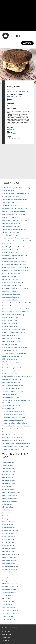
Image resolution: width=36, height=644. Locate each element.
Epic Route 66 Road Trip (10, 259)
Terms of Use (6, 637)
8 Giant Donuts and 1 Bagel (11, 197)
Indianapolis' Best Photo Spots (11, 285)
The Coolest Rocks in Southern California (15, 423)
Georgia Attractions (8, 489)
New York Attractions (9, 563)
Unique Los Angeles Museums (11, 432)
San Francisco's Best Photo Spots (13, 386)
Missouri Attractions (8, 542)
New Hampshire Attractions (11, 554)
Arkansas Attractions (9, 472)
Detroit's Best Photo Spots (10, 253)
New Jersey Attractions (9, 557)
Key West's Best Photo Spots (11, 294)
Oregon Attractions (8, 578)
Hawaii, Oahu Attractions (10, 501)
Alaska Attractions (8, 466)
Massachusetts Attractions (10, 531)
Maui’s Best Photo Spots (10, 321)
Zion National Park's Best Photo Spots (14, 450)
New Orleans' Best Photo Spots (12, 338)
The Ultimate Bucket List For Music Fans (14, 429)
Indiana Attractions (8, 510)
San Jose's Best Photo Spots (11, 389)
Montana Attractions (8, 545)
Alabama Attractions (8, 463)
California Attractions (9, 475)
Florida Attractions (8, 486)
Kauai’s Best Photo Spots (10, 291)
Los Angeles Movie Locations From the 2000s (16, 309)
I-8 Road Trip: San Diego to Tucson (13, 282)
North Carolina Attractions (10, 566)
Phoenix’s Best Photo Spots (11, 362)
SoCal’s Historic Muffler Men (11, 408)
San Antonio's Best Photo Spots (12, 380)
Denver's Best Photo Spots (10, 250)
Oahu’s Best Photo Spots (10, 344)
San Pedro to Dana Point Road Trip (13, 392)
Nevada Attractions (8, 551)
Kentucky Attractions (8, 519)
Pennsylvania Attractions (10, 581)
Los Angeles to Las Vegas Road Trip (13, 315)
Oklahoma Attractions (9, 575)
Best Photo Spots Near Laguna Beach (14, 211)
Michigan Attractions (8, 534)
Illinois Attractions (8, 507)
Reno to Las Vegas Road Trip (11, 371)
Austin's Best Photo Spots (10, 206)
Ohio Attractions (7, 572)
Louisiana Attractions (9, 522)
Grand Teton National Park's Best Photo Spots (16, 268)
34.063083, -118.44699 (14, 96)
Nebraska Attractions (9, 548)
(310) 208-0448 (12, 134)
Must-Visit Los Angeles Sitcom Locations (14, 330)
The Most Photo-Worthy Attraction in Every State (17, 426)
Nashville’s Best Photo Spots (11, 335)
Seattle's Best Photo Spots (10, 394)
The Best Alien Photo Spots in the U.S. (14, 411)
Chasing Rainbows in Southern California (15, 229)
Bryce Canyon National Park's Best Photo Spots (17, 220)
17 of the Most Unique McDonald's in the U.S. (16, 194)
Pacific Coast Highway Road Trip (12, 356)
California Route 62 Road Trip (11, 223)
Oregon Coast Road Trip (10, 350)
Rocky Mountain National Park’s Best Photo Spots (17, 377)
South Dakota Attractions (10, 590)
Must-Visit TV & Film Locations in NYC (14, 332)
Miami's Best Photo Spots (10, 327)
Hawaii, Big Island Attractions (11, 492)
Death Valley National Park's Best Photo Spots (16, 247)
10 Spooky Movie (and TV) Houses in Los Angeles (17, 188)
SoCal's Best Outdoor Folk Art (11, 405)
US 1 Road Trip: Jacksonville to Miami (14, 435)
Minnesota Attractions (9, 537)
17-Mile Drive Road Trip (9, 191)
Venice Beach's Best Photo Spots (12, 438)
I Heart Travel (6, 631)
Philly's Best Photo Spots (10, 359)
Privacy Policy (7, 634)
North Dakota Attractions (10, 569)
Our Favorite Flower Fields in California (14, 353)
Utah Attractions (7, 599)
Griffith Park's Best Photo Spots (12, 273)
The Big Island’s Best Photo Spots (13, 420)
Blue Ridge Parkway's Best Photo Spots (14, 214)
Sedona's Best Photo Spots (11, 397)
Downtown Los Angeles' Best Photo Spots (15, 256)
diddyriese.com (12, 129)
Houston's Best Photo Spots (11, 279)
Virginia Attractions (8, 604)
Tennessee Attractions (9, 593)
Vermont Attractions (8, 602)
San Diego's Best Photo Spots (11, 383)
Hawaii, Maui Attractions (10, 498)
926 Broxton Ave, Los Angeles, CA (17, 92)
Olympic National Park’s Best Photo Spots (15, 347)
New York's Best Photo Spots (11, 341)
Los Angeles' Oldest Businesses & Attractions (16, 312)
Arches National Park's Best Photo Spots (15, 200)
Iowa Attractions (7, 513)
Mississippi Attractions (9, 540)
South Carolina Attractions (10, 587)
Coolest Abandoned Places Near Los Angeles (16, 238)
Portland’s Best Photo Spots (11, 365)
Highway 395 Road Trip (9, 276)
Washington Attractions (9, 607)
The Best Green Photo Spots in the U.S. (14, 414)
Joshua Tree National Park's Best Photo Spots (16, 288)
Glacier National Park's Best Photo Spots (15, 265)
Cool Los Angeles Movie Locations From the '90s (17, 241)
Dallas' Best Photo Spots (10, 244)
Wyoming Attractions (8, 619)
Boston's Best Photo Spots (10, 217)
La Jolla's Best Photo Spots (11, 297)
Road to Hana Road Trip (10, 374)
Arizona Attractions (8, 469)
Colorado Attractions (8, 478)
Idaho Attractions (7, 504)
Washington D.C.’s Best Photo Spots (13, 441)
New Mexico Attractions (9, 560)
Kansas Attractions (8, 516)
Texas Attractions (7, 596)
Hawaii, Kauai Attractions (10, 495)
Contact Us (6, 640)
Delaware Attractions (9, 483)
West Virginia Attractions (10, 613)
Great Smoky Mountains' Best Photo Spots (15, 270)
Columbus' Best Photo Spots (11, 235)
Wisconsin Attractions (9, 616)
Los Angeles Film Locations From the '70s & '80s (17, 303)
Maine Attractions (8, 525)
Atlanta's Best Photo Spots (10, 203)
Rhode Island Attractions (10, 584)
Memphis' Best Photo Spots (11, 324)
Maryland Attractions (8, 528)
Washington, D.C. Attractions (11, 610)
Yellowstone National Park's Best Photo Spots (16, 444)
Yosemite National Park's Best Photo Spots (15, 447)
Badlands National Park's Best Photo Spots (15, 208)
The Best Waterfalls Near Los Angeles (14, 417)
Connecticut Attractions (9, 480)
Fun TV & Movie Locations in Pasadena (14, 262)
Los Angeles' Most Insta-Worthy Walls (14, 306)
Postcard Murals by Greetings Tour (13, 368)
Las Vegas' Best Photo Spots (11, 300)
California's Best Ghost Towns (11, 226)
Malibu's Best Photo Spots (10, 318)
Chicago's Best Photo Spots (11, 232)
